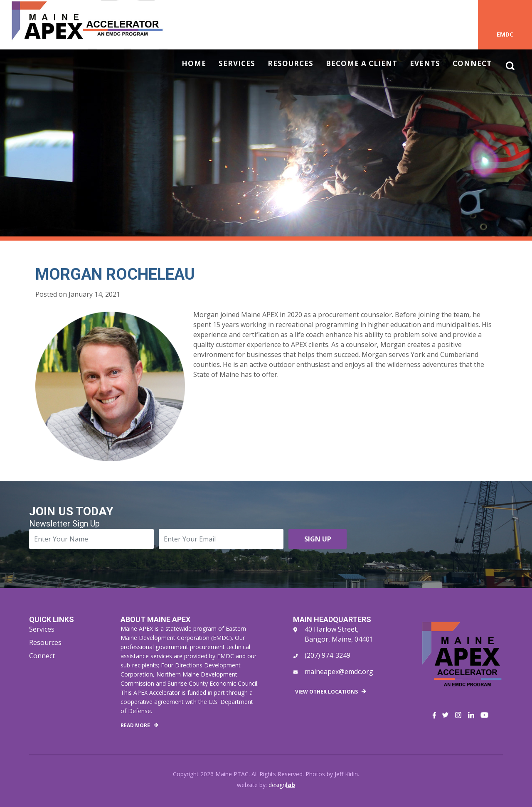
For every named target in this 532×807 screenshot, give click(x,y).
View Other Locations (326, 692)
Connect (472, 64)
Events (425, 64)
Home (194, 64)
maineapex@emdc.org (339, 672)
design (282, 785)
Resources (291, 64)
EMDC (505, 34)
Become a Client (362, 64)
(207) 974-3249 (328, 655)
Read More (135, 725)
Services (237, 64)
